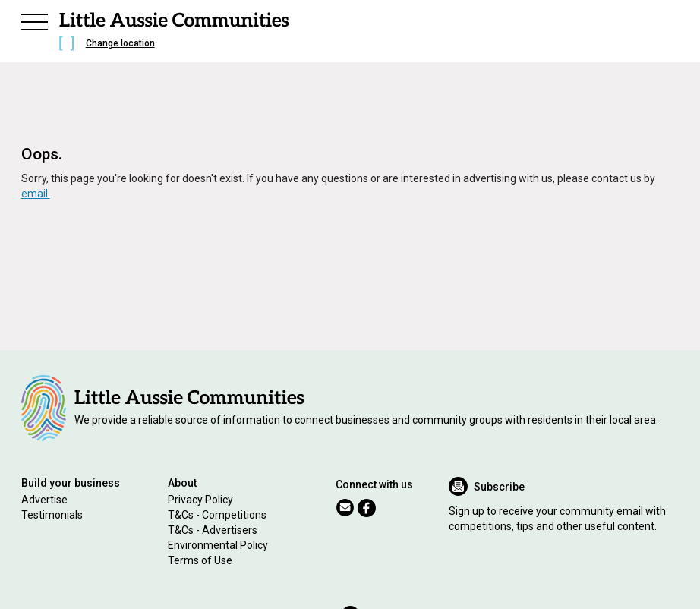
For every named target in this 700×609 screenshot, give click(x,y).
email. (36, 194)
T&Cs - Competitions (217, 515)
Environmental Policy (218, 545)
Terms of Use (200, 560)
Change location (120, 43)
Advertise (44, 500)
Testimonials (52, 515)
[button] (35, 20)
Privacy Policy (200, 500)
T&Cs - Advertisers (213, 530)
